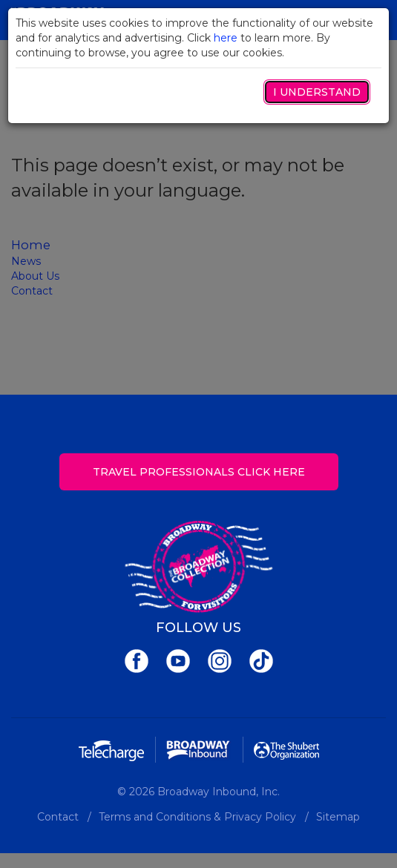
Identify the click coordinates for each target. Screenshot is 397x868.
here (226, 38)
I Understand (317, 92)
